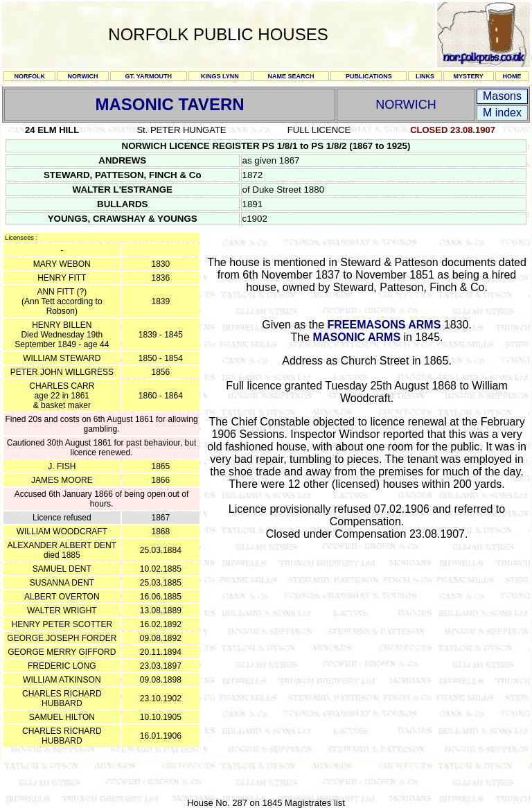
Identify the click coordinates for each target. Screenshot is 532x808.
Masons (502, 96)
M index (502, 113)
